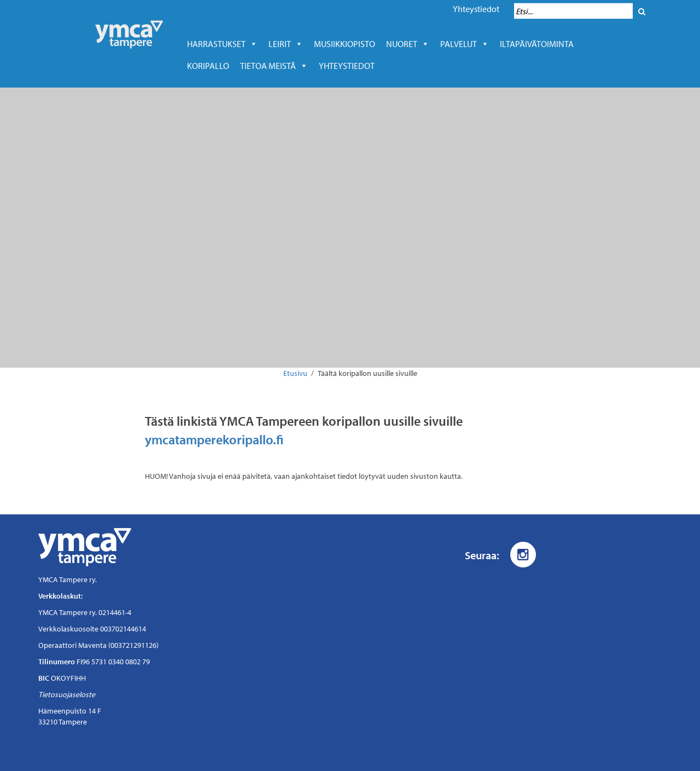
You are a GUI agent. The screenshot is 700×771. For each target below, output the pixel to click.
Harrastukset (222, 44)
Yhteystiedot (476, 9)
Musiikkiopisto (347, 44)
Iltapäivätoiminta (537, 44)
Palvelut (465, 44)
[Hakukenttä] (573, 11)
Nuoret (408, 44)
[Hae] (642, 11)
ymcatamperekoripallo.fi (214, 439)
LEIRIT (286, 44)
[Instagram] (523, 555)
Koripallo (208, 66)
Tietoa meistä (274, 66)
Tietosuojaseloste (67, 694)
